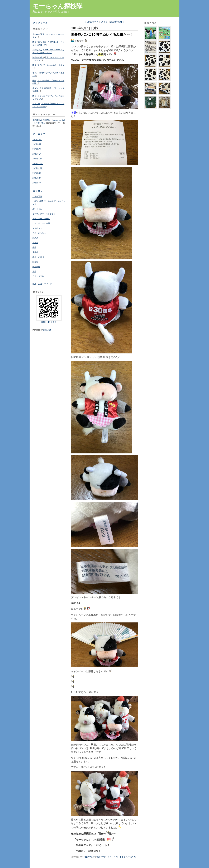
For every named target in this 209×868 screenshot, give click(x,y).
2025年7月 (37, 183)
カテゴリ (38, 191)
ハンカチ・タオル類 (41, 223)
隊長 (34, 42)
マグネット (37, 228)
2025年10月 (38, 168)
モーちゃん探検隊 (57, 6)
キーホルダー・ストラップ (44, 214)
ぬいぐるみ (37, 209)
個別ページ (101, 857)
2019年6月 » (117, 22)
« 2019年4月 (92, 22)
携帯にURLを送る (49, 322)
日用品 (35, 243)
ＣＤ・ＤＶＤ (38, 276)
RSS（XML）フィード (42, 284)
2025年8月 (37, 178)
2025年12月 (38, 159)
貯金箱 (35, 262)
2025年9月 (37, 173)
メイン (105, 22)
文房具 (35, 238)
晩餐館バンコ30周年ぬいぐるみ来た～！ (102, 35)
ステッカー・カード (41, 219)
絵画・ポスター (39, 257)
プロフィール (41, 23)
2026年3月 (37, 144)
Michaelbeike (38, 57)
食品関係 (36, 267)
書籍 (34, 247)
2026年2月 (37, 149)
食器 (34, 271)
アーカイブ (39, 134)
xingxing (36, 34)
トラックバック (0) (128, 857)
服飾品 (35, 252)
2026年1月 (37, 154)
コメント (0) (113, 857)
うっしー (36, 104)
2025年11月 (38, 164)
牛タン (35, 73)
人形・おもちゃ (39, 233)
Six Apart (47, 330)
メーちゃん (37, 50)
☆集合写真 (37, 196)
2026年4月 (37, 140)
